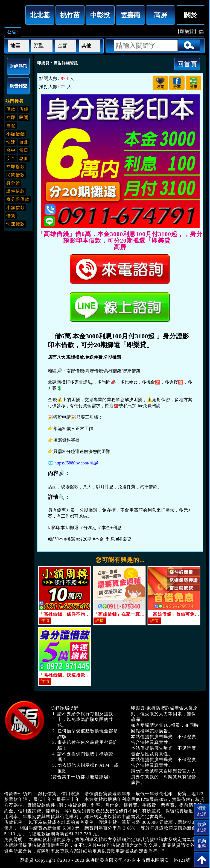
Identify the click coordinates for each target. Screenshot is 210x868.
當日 (24, 150)
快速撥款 (16, 224)
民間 (24, 117)
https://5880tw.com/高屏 (76, 463)
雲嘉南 (130, 15)
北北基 (40, 15)
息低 (24, 158)
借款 (11, 109)
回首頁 (187, 64)
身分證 (13, 183)
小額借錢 (16, 134)
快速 (11, 142)
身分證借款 (18, 199)
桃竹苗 (70, 15)
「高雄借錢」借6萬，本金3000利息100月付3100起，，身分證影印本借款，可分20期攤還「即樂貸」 (13, 14)
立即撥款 (16, 167)
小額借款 (16, 208)
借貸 (11, 216)
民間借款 (16, 175)
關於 (191, 15)
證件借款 (16, 191)
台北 (24, 142)
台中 (11, 150)
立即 (11, 117)
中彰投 (100, 15)
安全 (11, 158)
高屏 (161, 15)
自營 (11, 126)
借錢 (24, 109)
